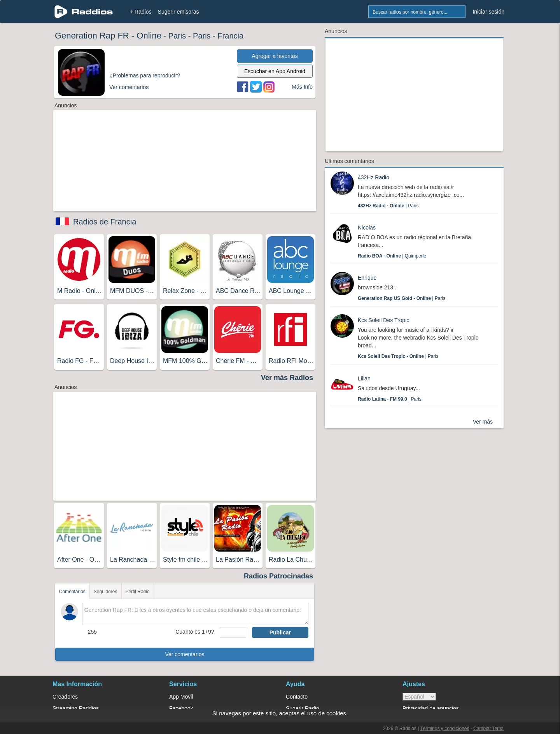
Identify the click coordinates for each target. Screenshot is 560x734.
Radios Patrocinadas (278, 576)
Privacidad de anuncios (431, 708)
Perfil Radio (138, 592)
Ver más (483, 422)
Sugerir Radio (303, 708)
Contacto (297, 697)
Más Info (302, 87)
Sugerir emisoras (178, 12)
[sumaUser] (233, 632)
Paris (177, 36)
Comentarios (72, 592)
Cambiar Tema (488, 729)
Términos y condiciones (444, 729)
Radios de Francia (105, 222)
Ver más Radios (287, 378)
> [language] (419, 697)
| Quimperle (392, 256)
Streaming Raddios (76, 708)
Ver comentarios (185, 654)
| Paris (388, 206)
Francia (230, 36)
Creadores (65, 697)
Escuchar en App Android (275, 71)
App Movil (181, 697)
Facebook (181, 708)
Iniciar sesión (488, 12)
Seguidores (106, 592)
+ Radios (141, 12)
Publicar (280, 632)
